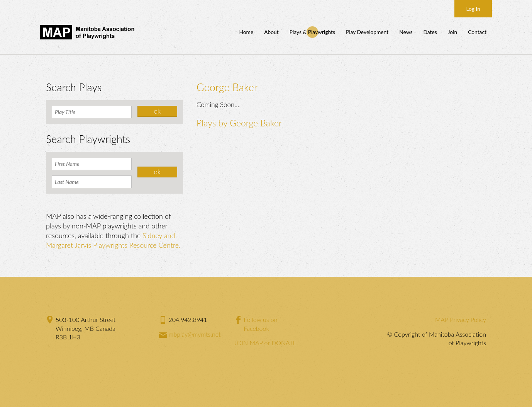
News (406, 32)
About (271, 32)
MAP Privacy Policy (461, 319)
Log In (473, 9)
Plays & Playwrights (312, 32)
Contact (477, 32)
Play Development (367, 32)
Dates (430, 32)
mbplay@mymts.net (195, 334)
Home (246, 32)
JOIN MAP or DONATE (265, 343)
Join (452, 32)
